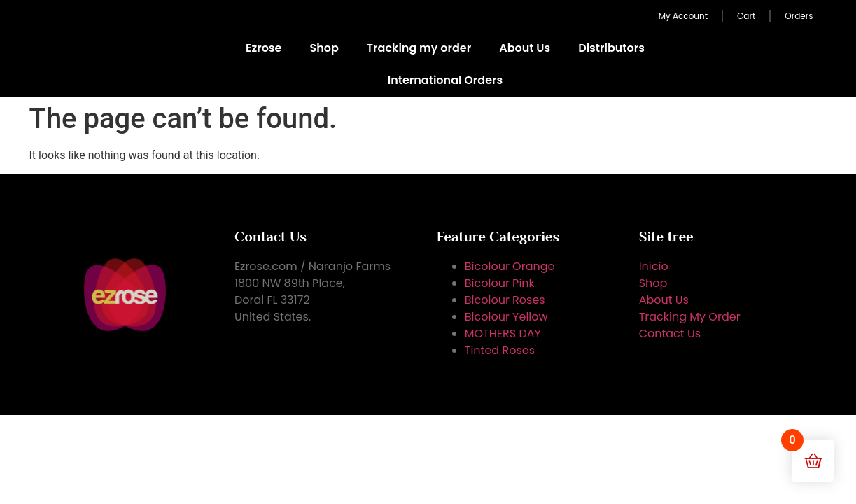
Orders (799, 16)
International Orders (445, 80)
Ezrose (264, 48)
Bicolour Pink (500, 283)
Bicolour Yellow (506, 317)
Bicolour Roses (505, 300)
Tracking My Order (690, 317)
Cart (746, 16)
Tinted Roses (500, 350)
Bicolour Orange (510, 266)
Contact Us (670, 334)
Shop (324, 48)
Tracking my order (419, 48)
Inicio (654, 266)
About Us (525, 48)
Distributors (611, 48)
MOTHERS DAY (503, 334)
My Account (683, 16)
